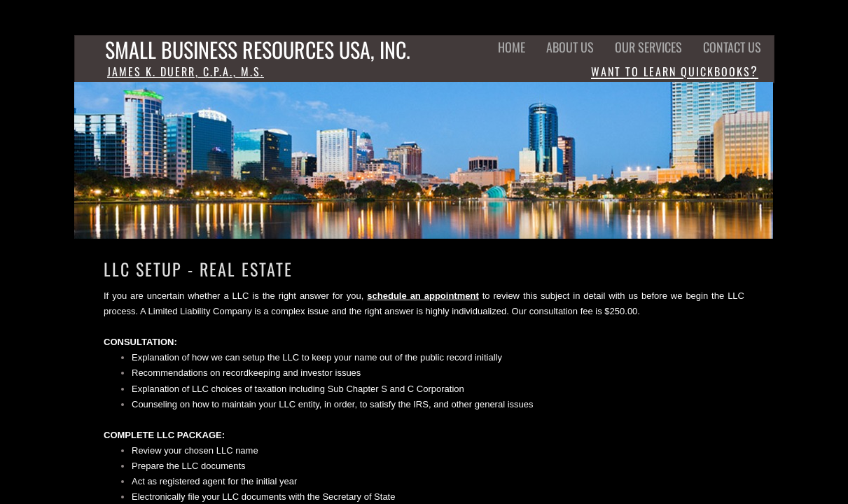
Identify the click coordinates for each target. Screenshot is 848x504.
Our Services (648, 47)
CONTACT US (732, 47)
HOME (512, 47)
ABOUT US (570, 47)
